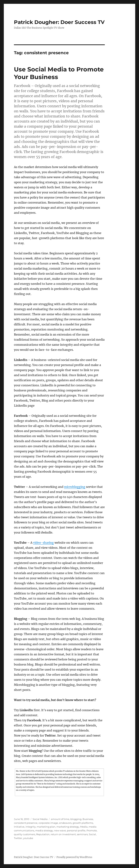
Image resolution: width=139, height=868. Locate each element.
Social (92, 834)
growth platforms (83, 823)
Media (84, 827)
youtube (28, 838)
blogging (76, 819)
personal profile (76, 830)
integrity (31, 827)
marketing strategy (68, 827)
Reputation (43, 834)
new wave (60, 830)
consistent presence (26, 823)
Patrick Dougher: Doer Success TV (59, 22)
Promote (92, 830)
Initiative (19, 827)
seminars (82, 834)
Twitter (18, 838)
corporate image (48, 823)
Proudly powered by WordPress (74, 857)
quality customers (25, 834)
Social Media (40, 819)
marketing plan (46, 827)
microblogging (75, 487)
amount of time (60, 819)
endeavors (65, 823)
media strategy (44, 830)
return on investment (63, 834)
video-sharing (43, 543)
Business (88, 819)
